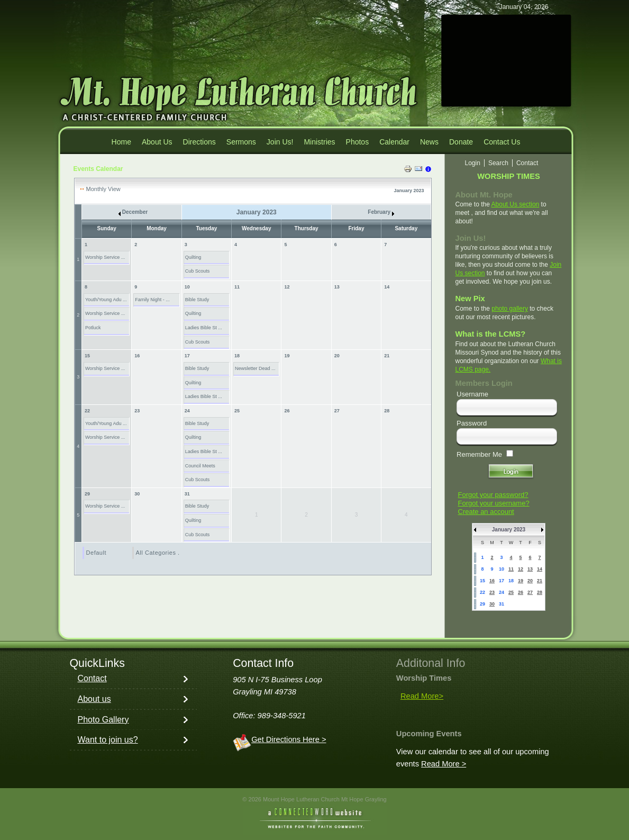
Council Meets (200, 466)
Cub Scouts (198, 271)
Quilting (193, 257)
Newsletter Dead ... (255, 368)
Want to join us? (108, 740)
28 (387, 411)
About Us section (516, 204)
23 (137, 411)
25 (237, 411)
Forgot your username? (494, 503)
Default (97, 553)
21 (387, 356)
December (133, 212)
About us (94, 699)
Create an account (486, 512)
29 (87, 494)
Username (472, 394)
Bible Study (197, 300)
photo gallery (510, 309)
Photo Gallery (103, 720)
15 (87, 356)
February (381, 212)
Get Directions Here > (289, 739)
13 (337, 287)
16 (137, 356)
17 (187, 356)
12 (287, 287)
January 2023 (509, 530)
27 (337, 411)
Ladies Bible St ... (204, 328)
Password (472, 423)
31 (187, 494)
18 (237, 356)
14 (387, 287)
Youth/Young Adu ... (106, 300)
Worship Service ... (105, 257)
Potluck (93, 328)
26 (287, 411)
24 (187, 411)
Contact (92, 678)
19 (287, 356)
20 (337, 356)
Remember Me (479, 454)
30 (137, 494)
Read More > (444, 764)
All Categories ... (160, 553)
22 (87, 411)
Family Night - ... (152, 300)
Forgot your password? (493, 495)
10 (187, 287)
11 (237, 287)
